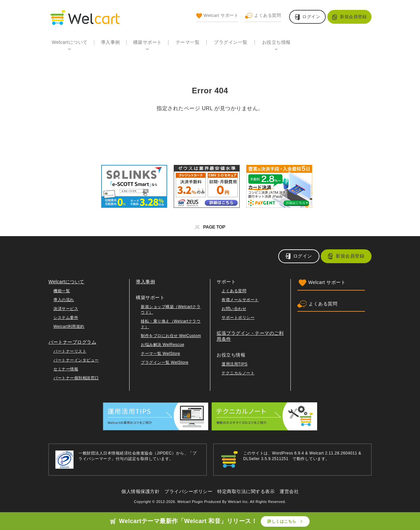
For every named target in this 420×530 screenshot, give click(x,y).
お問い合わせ (234, 309)
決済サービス (66, 309)
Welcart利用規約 (69, 327)
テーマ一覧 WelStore (160, 354)
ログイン (311, 17)
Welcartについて (70, 42)
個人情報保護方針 (140, 491)
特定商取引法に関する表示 (246, 491)
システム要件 (66, 318)
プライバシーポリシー (188, 491)
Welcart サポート (217, 16)
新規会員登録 (353, 17)
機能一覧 (62, 291)
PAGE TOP (210, 227)
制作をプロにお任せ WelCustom (171, 336)
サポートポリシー (238, 318)
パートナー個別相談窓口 (76, 378)
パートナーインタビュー (76, 360)
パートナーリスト (70, 351)
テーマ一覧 (188, 42)
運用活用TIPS (235, 364)
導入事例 (110, 42)
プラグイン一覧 (231, 42)
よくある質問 (263, 16)
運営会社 (289, 491)
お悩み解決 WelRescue (163, 345)
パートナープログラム (72, 342)
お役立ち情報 (276, 42)
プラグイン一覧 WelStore (165, 362)
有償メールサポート (240, 300)
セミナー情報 (66, 369)
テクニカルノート (238, 373)
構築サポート (148, 42)
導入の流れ (64, 300)
